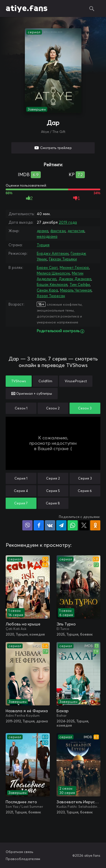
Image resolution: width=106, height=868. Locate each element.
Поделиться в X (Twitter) (84, 525)
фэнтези (58, 231)
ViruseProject (76, 381)
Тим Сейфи (80, 284)
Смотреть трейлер (56, 148)
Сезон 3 (85, 408)
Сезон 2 (53, 408)
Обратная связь (20, 852)
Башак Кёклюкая (52, 284)
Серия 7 (21, 503)
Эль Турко (66, 624)
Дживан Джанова (75, 279)
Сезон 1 (21, 408)
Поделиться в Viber (27, 525)
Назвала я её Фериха (27, 711)
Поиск (92, 8)
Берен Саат (47, 267)
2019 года (68, 222)
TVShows (19, 381)
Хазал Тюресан (51, 296)
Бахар (63, 711)
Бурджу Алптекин (53, 253)
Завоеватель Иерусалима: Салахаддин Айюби (79, 802)
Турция (43, 245)
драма (43, 231)
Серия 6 (85, 491)
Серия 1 (21, 478)
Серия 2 (53, 478)
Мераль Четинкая (76, 290)
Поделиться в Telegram (61, 525)
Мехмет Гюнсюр (74, 267)
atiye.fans (27, 8)
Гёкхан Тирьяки (63, 259)
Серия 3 (85, 478)
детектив (76, 231)
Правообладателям (23, 859)
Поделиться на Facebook (39, 525)
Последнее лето (21, 802)
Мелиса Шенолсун (53, 273)
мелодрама (47, 236)
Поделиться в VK (50, 525)
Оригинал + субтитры (32, 393)
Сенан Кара (47, 290)
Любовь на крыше (23, 624)
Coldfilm (45, 381)
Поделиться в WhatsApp (73, 525)
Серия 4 (21, 491)
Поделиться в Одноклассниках (95, 525)
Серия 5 (53, 491)
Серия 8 (53, 503)
